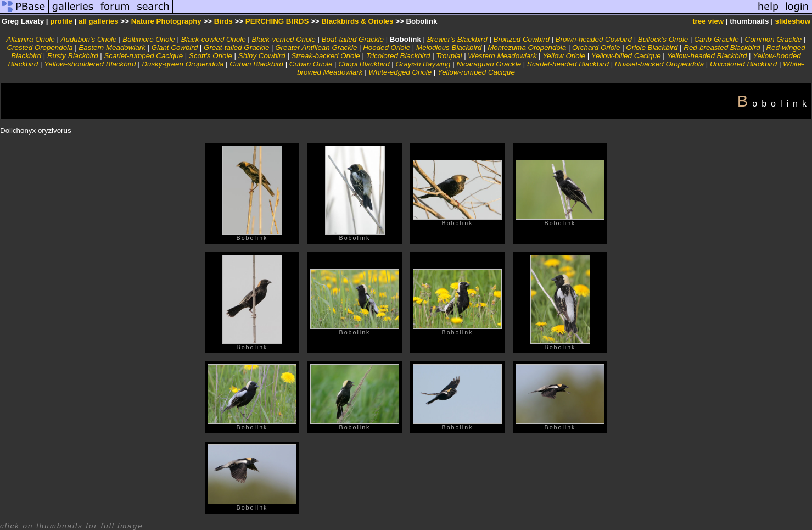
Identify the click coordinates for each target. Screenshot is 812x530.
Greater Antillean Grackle (316, 48)
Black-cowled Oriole (214, 39)
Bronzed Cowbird (522, 39)
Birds (223, 21)
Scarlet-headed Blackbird (568, 64)
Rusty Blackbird (73, 56)
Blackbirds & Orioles (357, 21)
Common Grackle (774, 39)
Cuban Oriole (311, 64)
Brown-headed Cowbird (594, 39)
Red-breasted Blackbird (722, 48)
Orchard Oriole (596, 48)
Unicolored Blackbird (743, 64)
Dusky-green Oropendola (183, 64)
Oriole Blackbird (652, 48)
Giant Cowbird (175, 48)
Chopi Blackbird (364, 64)
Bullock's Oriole (663, 39)
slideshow (793, 21)
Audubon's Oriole (89, 39)
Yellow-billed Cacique (626, 56)
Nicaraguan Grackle (489, 64)
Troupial (449, 56)
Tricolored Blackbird (398, 56)
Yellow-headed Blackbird (707, 56)
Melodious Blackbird (449, 48)
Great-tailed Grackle (236, 48)
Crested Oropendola (40, 48)
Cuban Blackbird (256, 64)
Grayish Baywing (423, 64)
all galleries (99, 21)
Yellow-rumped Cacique (476, 72)
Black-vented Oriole (283, 39)
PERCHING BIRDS (277, 21)
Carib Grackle (716, 39)
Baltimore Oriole (149, 39)
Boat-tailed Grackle (353, 39)
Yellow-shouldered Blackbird (90, 64)
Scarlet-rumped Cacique (143, 56)
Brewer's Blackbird (457, 39)
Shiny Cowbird (262, 56)
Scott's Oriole (211, 56)
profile (61, 21)
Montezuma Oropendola (527, 48)
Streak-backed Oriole (326, 56)
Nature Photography (166, 21)
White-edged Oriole (400, 72)
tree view (708, 21)
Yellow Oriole (564, 56)
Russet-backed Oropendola (659, 64)
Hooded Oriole (387, 48)
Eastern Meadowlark (112, 48)
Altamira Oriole (31, 39)
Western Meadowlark (502, 56)
